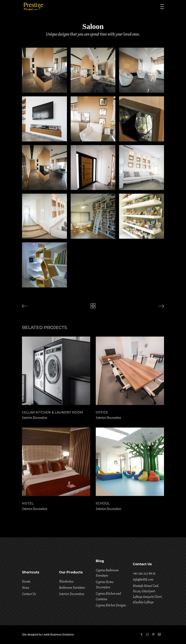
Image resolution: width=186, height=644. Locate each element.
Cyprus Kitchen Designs (111, 605)
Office (102, 412)
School (103, 503)
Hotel (28, 503)
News (26, 588)
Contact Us (29, 594)
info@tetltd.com (143, 580)
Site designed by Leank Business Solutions (48, 635)
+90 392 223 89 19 (144, 573)
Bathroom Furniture (72, 588)
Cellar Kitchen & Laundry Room (53, 412)
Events (26, 582)
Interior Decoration (35, 418)
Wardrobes (66, 582)
